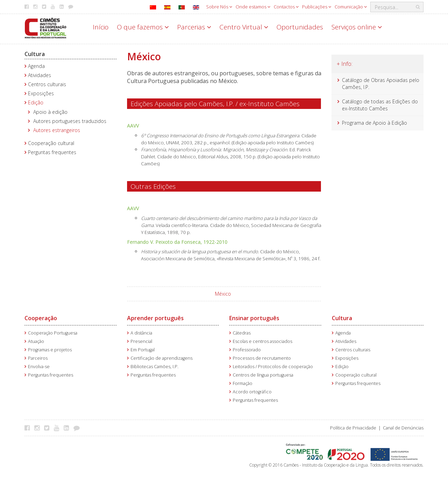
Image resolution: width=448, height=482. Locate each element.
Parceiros (38, 358)
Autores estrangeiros (57, 130)
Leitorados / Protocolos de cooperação (273, 367)
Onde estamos (253, 7)
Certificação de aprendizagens (162, 358)
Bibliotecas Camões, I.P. (155, 367)
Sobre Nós (219, 7)
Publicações (317, 7)
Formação (243, 383)
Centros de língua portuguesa (263, 375)
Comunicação (351, 7)
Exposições (41, 93)
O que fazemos (143, 27)
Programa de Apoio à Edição (374, 123)
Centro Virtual (244, 27)
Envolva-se (39, 367)
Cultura (35, 54)
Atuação (36, 341)
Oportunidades (300, 27)
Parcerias (194, 27)
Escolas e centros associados (262, 341)
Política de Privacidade (353, 428)
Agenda (36, 66)
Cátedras (242, 333)
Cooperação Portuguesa (53, 333)
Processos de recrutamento (262, 358)
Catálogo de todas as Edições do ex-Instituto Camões (380, 105)
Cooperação (41, 318)
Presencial (141, 341)
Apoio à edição (50, 112)
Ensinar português (254, 318)
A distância (141, 333)
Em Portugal (143, 350)
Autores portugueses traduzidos (70, 121)
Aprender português (155, 318)
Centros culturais (47, 84)
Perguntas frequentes (52, 152)
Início (101, 27)
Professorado (247, 350)
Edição (36, 102)
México (223, 294)
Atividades (40, 75)
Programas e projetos (50, 350)
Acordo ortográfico (252, 392)
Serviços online (357, 27)
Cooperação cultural (51, 143)
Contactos (286, 7)
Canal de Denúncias (403, 428)
